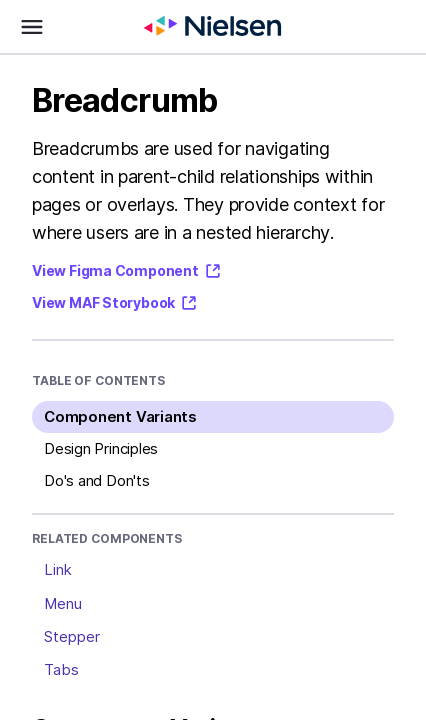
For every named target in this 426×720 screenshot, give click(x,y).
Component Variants (120, 416)
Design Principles (101, 448)
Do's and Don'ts (97, 480)
